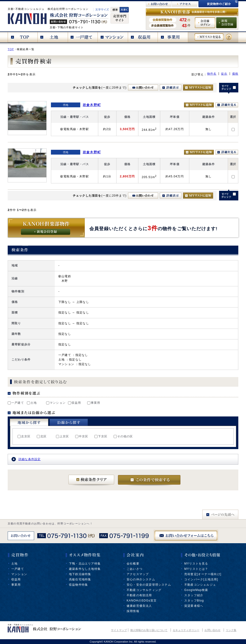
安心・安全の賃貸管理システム (149, 585)
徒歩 (224, 74)
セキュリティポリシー (186, 630)
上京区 (63, 436)
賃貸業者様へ (194, 606)
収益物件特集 (78, 585)
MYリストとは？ (196, 569)
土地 (32, 403)
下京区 (101, 436)
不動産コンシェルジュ (200, 585)
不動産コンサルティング (144, 590)
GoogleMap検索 (196, 590)
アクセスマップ (138, 574)
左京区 (24, 436)
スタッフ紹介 (194, 595)
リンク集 (231, 630)
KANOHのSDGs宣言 (142, 601)
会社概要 (133, 564)
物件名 (212, 74)
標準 (115, 10)
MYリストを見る (196, 564)
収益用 (75, 403)
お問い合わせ (212, 630)
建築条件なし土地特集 (85, 569)
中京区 (82, 436)
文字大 (124, 10)
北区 (42, 436)
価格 (235, 74)
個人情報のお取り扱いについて (149, 630)
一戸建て (16, 403)
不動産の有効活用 (139, 595)
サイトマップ (119, 630)
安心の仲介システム (141, 579)
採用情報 (133, 611)
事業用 (94, 403)
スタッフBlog (194, 601)
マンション (56, 403)
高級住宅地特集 (80, 579)
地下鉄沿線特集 (80, 574)
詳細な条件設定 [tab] (26, 459)
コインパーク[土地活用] (201, 579)
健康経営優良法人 (139, 606)
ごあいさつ (135, 569)
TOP (11, 49)
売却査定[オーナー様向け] (203, 574)
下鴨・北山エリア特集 (85, 564)
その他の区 (123, 436)
